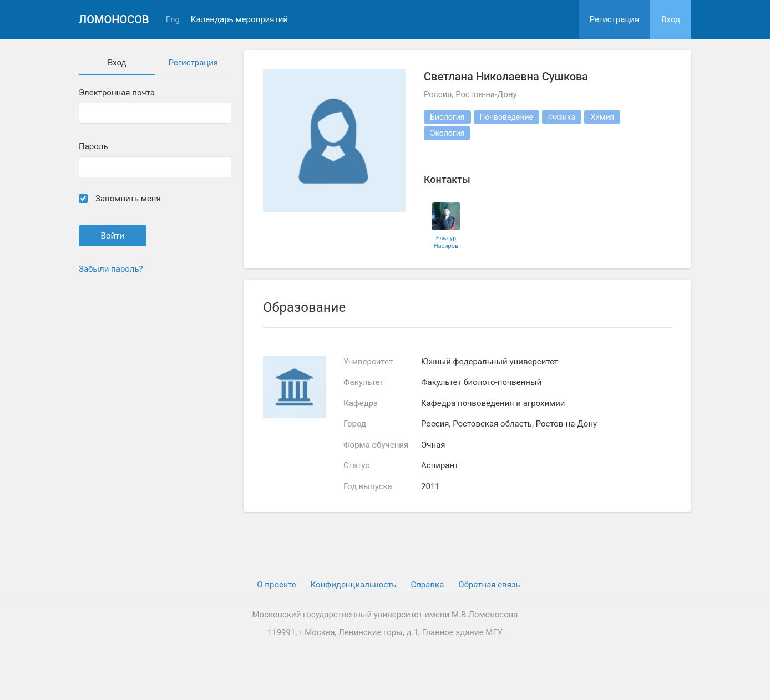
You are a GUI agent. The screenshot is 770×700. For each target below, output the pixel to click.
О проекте (276, 585)
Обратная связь (489, 585)
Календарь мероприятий (239, 20)
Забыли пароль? (111, 269)
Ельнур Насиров (446, 242)
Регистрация (615, 19)
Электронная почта (117, 93)
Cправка (427, 585)
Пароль (93, 147)
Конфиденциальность (354, 585)
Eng (173, 20)
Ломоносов (114, 19)
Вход (671, 19)
